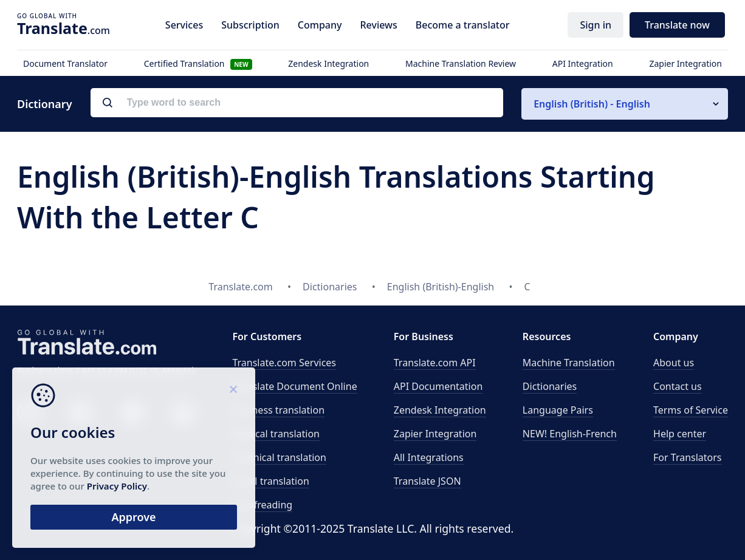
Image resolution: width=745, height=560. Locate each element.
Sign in (596, 25)
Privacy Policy (117, 486)
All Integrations (429, 457)
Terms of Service (691, 410)
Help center (680, 434)
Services (184, 25)
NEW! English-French (570, 434)
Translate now (677, 25)
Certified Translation (198, 63)
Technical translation (279, 457)
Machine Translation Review (461, 63)
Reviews (378, 25)
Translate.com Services (284, 363)
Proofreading (262, 505)
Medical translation (276, 434)
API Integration (583, 63)
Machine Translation (569, 363)
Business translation (278, 410)
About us (674, 363)
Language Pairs (558, 410)
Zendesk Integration (328, 63)
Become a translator (463, 25)
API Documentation (438, 386)
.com (64, 28)
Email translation (270, 481)
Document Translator (65, 63)
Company (320, 25)
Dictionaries (550, 386)
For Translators (688, 457)
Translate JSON (427, 481)
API (435, 363)
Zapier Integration (685, 63)
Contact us (678, 386)
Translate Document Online (294, 386)
